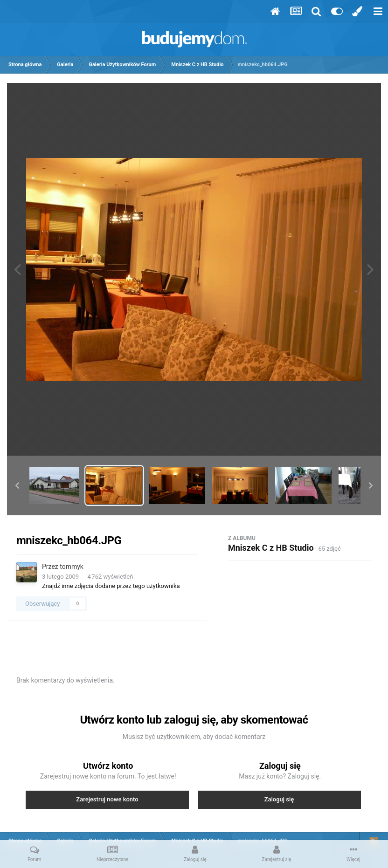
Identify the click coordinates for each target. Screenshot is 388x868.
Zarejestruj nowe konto (107, 799)
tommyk (72, 567)
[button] (17, 485)
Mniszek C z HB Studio (271, 548)
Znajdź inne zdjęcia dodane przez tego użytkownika (111, 586)
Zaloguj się (279, 799)
